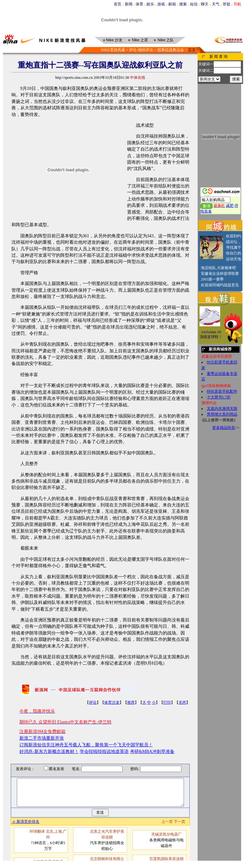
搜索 (183, 4)
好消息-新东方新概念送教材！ (49, 752)
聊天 (205, 4)
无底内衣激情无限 (222, 409)
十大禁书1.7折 (219, 397)
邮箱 (172, 4)
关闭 (182, 702)
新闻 (129, 4)
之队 (166, 40)
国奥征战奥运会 (171, 50)
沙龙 (114, 40)
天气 (216, 4)
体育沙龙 (112, 702)
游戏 (161, 4)
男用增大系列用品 (222, 414)
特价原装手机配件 (222, 391)
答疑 (227, 4)
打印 (167, 702)
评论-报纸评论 (141, 50)
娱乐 (150, 4)
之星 (140, 40)
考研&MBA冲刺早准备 (152, 752)
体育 (139, 4)
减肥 (230, 206)
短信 (194, 4)
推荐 (131, 702)
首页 (118, 4)
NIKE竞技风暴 (113, 50)
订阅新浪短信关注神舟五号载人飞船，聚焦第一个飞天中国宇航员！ (86, 745)
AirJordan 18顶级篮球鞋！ (211, 335)
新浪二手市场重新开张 (42, 738)
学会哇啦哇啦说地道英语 (104, 752)
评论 (93, 702)
